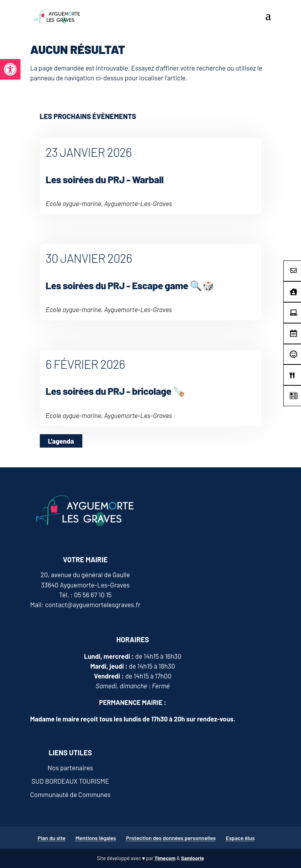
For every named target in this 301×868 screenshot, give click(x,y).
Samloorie (192, 858)
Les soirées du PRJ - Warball (105, 179)
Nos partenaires (71, 768)
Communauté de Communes (70, 794)
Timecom (165, 858)
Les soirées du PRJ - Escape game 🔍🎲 (130, 285)
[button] (10, 69)
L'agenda (61, 441)
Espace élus (240, 838)
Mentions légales (96, 838)
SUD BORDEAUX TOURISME (70, 781)
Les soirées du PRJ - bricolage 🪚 (115, 391)
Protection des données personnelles (171, 838)
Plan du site (52, 838)
